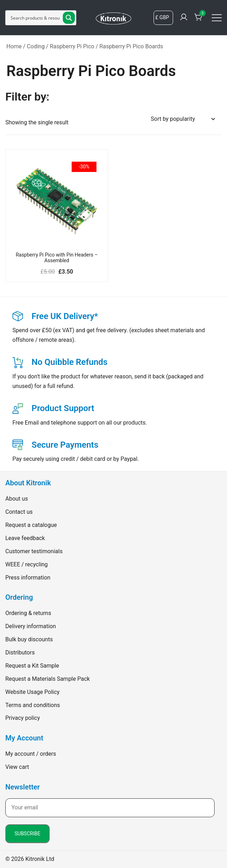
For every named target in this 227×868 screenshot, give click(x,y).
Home (14, 46)
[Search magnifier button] (69, 18)
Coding (36, 46)
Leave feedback (25, 538)
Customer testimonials (34, 551)
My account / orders (31, 754)
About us (17, 499)
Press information (28, 578)
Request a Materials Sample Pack (48, 679)
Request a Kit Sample (32, 666)
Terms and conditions (33, 705)
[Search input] (35, 18)
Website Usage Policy (32, 692)
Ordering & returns (28, 613)
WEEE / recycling (27, 564)
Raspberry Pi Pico (72, 46)
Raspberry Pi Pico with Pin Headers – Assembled (57, 258)
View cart (17, 767)
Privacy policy (23, 718)
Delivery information (31, 626)
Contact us (19, 512)
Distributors (20, 653)
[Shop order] (183, 119)
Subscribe (27, 834)
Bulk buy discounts (29, 639)
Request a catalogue (31, 525)
